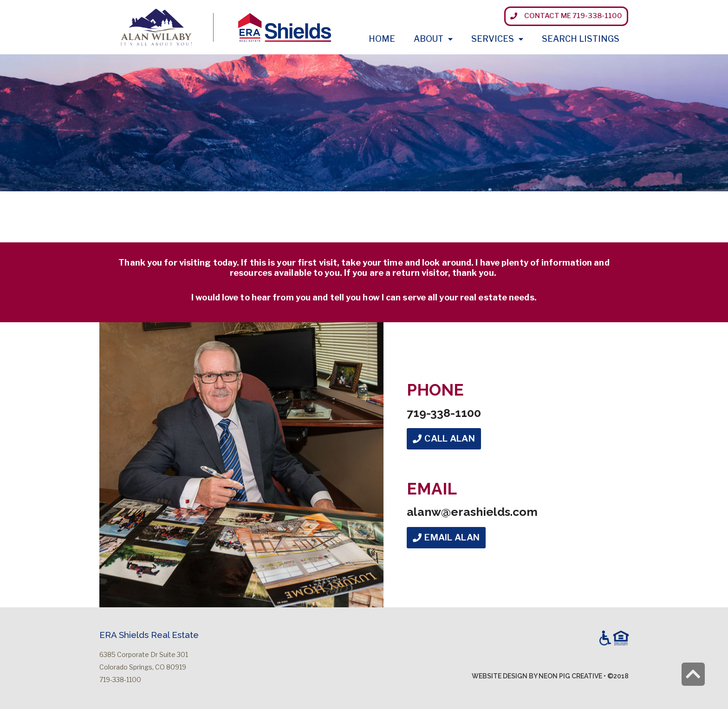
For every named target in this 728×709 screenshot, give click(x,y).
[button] (566, 16)
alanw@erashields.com (472, 512)
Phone (435, 390)
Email (432, 489)
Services (497, 39)
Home (382, 39)
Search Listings (581, 39)
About (433, 39)
